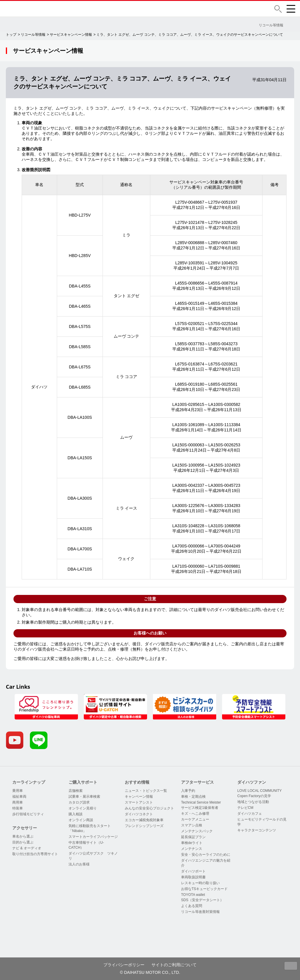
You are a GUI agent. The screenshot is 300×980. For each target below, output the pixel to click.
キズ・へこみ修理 (195, 814)
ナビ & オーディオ (27, 848)
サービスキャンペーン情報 (71, 35)
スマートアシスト (139, 802)
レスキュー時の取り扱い (200, 883)
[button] (278, 9)
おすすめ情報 (137, 782)
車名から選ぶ (23, 836)
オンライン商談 (81, 820)
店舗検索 (76, 791)
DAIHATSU (48, 9)
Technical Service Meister (201, 802)
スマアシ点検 (192, 825)
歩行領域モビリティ (28, 814)
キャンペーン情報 (139, 797)
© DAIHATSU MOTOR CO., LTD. (150, 972)
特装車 (18, 808)
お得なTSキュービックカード (204, 889)
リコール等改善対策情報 (200, 912)
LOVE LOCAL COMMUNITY (260, 791)
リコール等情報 (33, 35)
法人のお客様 (79, 864)
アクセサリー (25, 828)
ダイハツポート (193, 871)
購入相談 (76, 814)
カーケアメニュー (195, 819)
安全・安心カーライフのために (206, 855)
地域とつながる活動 (253, 802)
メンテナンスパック (197, 831)
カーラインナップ (29, 782)
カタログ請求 (79, 802)
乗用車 (18, 791)
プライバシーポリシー (124, 965)
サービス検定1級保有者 (200, 808)
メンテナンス (192, 849)
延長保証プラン (193, 837)
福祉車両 (19, 797)
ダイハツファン (252, 782)
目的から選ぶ (23, 842)
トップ (11, 35)
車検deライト (192, 843)
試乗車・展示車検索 (84, 797)
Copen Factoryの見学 (254, 796)
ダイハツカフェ (250, 814)
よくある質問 (192, 906)
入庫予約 (188, 791)
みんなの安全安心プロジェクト (149, 808)
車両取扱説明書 (193, 877)
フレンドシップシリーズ (144, 826)
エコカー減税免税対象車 (144, 820)
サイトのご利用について (174, 965)
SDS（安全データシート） (202, 900)
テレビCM (245, 808)
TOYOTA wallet (193, 895)
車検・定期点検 (193, 797)
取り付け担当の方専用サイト (35, 854)
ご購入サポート (83, 782)
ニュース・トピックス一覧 (146, 791)
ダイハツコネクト (139, 814)
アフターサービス (197, 782)
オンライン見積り (83, 808)
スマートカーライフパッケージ (93, 837)
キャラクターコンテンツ (257, 830)
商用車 (18, 802)
